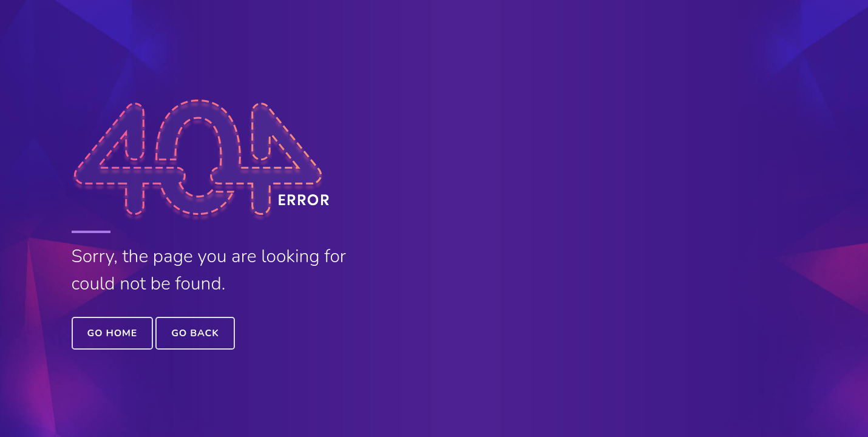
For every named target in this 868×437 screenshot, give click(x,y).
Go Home (113, 333)
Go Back (195, 333)
